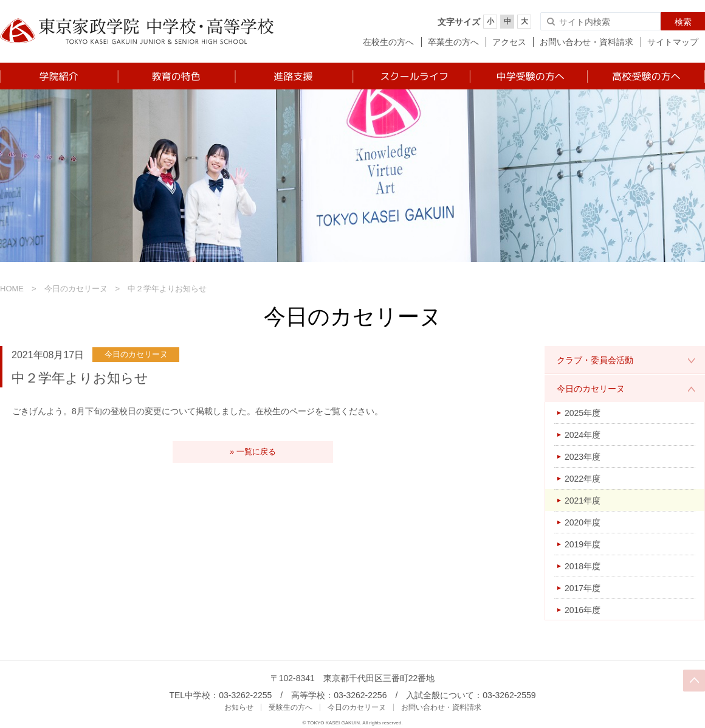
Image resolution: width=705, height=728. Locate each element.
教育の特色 (176, 76)
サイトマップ (673, 42)
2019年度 (583, 544)
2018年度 (583, 566)
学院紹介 (59, 76)
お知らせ (239, 707)
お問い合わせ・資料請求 (586, 42)
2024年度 (583, 435)
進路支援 (293, 76)
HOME (12, 289)
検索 (683, 22)
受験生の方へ (291, 707)
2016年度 (583, 610)
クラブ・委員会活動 (595, 360)
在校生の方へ (388, 42)
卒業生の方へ (453, 42)
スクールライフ (411, 76)
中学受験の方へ (528, 76)
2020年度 (583, 522)
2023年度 (583, 457)
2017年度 (583, 588)
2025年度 (583, 413)
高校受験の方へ (646, 76)
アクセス (509, 42)
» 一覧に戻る (253, 452)
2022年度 (583, 479)
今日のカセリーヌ (76, 289)
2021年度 (583, 501)
